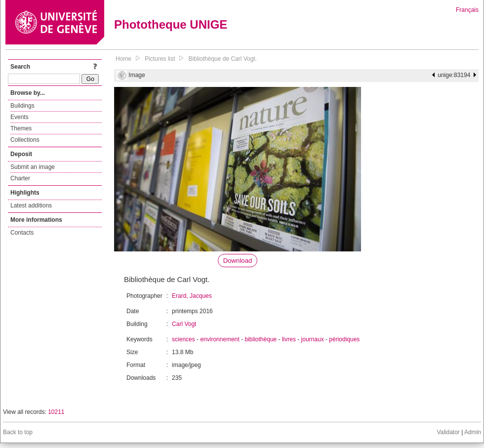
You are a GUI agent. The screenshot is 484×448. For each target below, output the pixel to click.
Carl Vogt (184, 324)
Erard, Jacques (192, 296)
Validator (448, 432)
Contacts (22, 233)
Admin (473, 432)
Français (467, 10)
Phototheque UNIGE (171, 24)
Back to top (18, 432)
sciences (183, 339)
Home (123, 59)
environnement (220, 339)
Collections (25, 140)
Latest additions (31, 205)
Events (20, 117)
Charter (20, 178)
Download (238, 261)
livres (289, 339)
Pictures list (160, 59)
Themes (21, 128)
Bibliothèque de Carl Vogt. (222, 59)
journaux (313, 339)
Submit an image (33, 167)
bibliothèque (261, 339)
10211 (56, 412)
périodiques (344, 339)
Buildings (22, 106)
